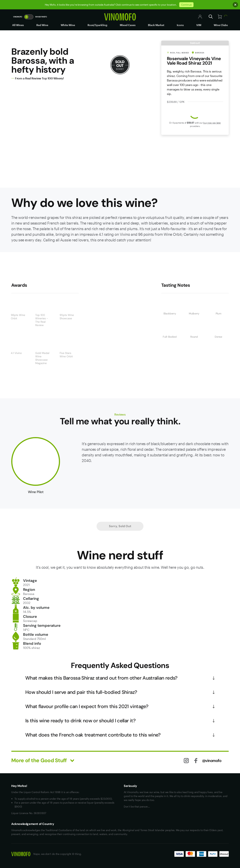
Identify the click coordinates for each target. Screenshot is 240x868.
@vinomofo (212, 761)
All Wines (18, 25)
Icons (180, 25)
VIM (199, 25)
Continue (186, 5)
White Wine (68, 25)
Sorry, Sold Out (120, 526)
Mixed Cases (128, 25)
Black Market (156, 25)
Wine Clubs (221, 25)
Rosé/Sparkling (97, 25)
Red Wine (42, 25)
